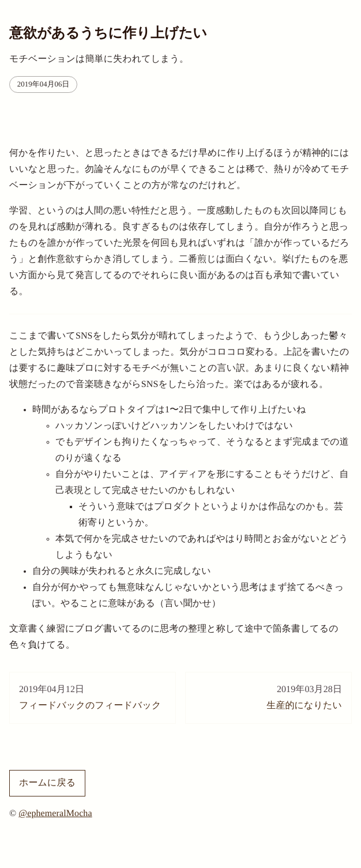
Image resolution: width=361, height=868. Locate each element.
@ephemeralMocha (55, 813)
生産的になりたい (268, 696)
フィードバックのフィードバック (93, 696)
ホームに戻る (47, 783)
